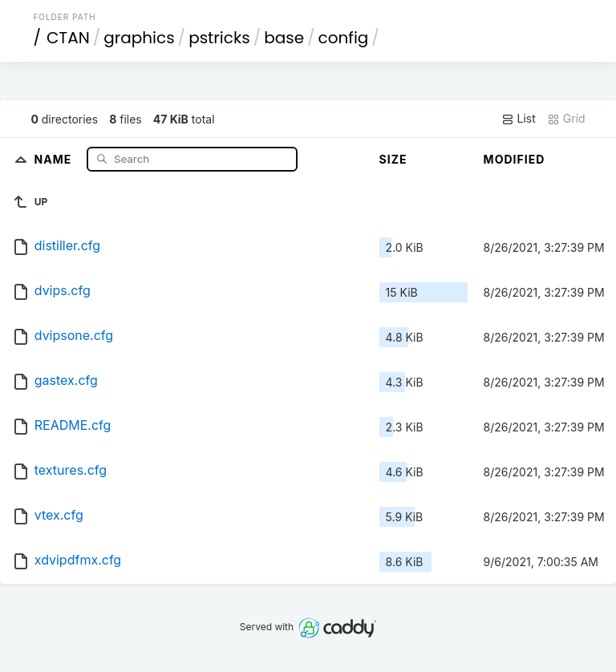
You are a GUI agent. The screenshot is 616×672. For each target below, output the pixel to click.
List (519, 119)
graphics (139, 38)
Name (55, 158)
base (284, 38)
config (344, 38)
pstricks (219, 38)
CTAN (68, 38)
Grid (566, 119)
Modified (515, 159)
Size (393, 159)
